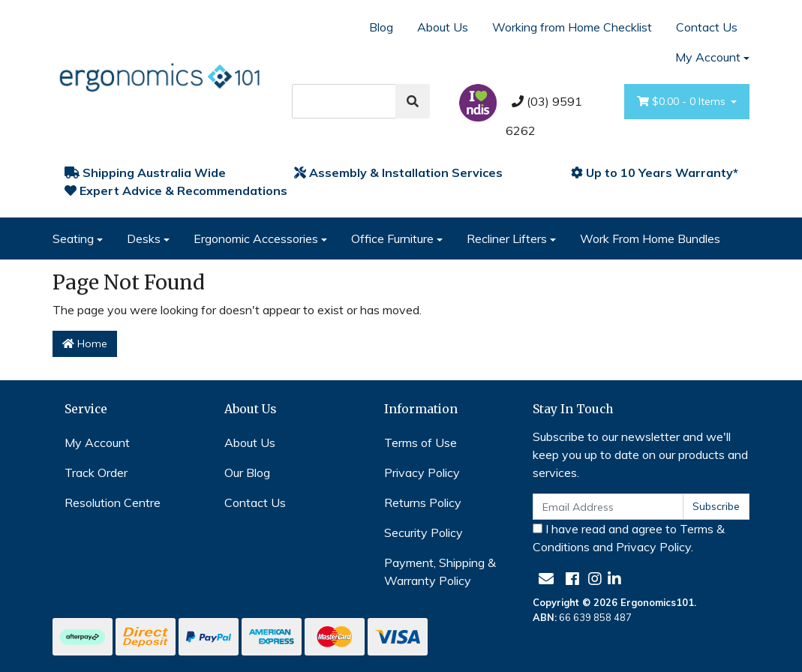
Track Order (96, 472)
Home (85, 343)
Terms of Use (421, 442)
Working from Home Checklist (572, 27)
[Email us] (546, 579)
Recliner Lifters (507, 238)
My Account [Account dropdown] (708, 57)
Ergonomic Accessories (256, 238)
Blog (381, 27)
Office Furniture (392, 238)
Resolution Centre (113, 502)
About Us (443, 27)
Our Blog (247, 472)
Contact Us (707, 27)
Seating (73, 238)
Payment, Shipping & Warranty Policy (440, 571)
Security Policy (424, 532)
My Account (97, 442)
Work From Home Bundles (650, 238)
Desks (144, 238)
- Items (683, 102)
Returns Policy (423, 502)
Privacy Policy (422, 472)
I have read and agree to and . (629, 538)
